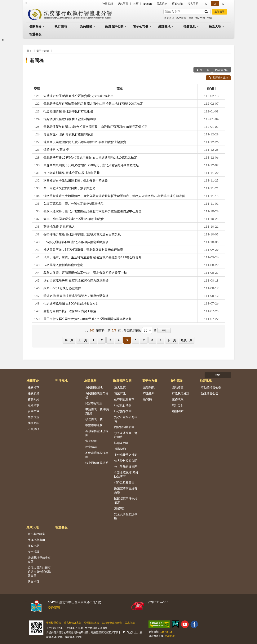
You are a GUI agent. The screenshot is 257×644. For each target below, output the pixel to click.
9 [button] (161, 340)
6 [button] (135, 340)
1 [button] (93, 340)
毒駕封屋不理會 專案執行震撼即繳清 (68, 134)
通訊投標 (200, 18)
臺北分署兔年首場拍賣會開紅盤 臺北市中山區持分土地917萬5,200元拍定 (93, 103)
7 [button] (144, 340)
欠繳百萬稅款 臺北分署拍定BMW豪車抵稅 (73, 203)
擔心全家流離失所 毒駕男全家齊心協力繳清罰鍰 (76, 280)
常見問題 (193, 4)
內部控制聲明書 (124, 427)
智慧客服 (108, 4)
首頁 (136, 4)
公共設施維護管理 (126, 467)
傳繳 (191, 18)
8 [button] (152, 340)
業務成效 (178, 399)
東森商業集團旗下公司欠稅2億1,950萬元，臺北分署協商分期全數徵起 (91, 165)
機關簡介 (35, 26)
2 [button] (102, 340)
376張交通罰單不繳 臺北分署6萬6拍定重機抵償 (76, 242)
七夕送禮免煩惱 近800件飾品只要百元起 (71, 303)
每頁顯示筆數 (132, 330)
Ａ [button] (215, 4)
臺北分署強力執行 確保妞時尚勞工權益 (70, 311)
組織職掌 (33, 405)
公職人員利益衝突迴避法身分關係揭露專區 (39, 572)
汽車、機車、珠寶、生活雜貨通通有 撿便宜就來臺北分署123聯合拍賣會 (92, 257)
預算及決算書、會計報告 (126, 435)
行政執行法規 (123, 405)
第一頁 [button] (69, 340)
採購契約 (120, 449)
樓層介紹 (33, 423)
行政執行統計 (181, 393)
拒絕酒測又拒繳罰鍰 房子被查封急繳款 (70, 119)
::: (26, 3)
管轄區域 (33, 411)
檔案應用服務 (94, 425)
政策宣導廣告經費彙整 (126, 490)
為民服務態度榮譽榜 (97, 395)
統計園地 (164, 26)
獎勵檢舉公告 (54, 623)
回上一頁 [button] (204, 70)
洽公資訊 (169, 18)
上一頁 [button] (83, 340)
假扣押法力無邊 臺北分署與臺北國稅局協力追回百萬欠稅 (82, 234)
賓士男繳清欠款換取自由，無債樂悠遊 (69, 188)
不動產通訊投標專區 (97, 455)
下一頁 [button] (172, 340)
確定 (164, 330)
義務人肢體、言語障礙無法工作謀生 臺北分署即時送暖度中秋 (85, 272)
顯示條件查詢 (218, 77)
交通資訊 (54, 607)
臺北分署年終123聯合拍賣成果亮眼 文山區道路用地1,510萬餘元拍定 (90, 157)
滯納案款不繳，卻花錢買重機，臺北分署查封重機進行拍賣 (83, 250)
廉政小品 (33, 546)
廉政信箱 (177, 4)
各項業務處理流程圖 (97, 433)
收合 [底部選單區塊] (218, 375)
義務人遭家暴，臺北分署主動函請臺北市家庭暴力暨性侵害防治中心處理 (92, 211)
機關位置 (33, 417)
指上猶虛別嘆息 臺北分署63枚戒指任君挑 (72, 173)
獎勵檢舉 (149, 393)
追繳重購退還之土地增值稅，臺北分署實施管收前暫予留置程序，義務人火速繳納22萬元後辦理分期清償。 (116, 196)
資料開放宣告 (92, 623)
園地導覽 (178, 387)
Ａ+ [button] (224, 4)
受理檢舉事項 (36, 540)
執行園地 (61, 26)
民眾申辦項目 (94, 403)
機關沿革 (33, 387)
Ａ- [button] (206, 4)
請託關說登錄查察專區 (39, 560)
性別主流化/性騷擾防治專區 (126, 474)
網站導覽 (123, 4)
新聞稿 (37, 60)
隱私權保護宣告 (73, 623)
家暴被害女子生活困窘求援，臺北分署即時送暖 (76, 180)
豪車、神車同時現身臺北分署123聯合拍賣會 (74, 219)
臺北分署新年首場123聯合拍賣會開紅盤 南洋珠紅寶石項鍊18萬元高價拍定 (95, 127)
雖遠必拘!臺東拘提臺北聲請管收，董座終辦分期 (76, 296)
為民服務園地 (94, 387)
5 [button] (127, 340)
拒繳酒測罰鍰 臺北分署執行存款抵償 (68, 111)
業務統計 (120, 508)
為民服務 (181, 18)
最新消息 (149, 387)
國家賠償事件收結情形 (126, 500)
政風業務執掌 (36, 534)
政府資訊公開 (114, 26)
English (148, 4)
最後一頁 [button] (187, 340)
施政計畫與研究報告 (126, 419)
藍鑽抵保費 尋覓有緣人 (59, 226)
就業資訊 (120, 393)
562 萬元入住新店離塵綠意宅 (63, 265)
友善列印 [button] (223, 70)
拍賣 (210, 18)
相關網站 (178, 411)
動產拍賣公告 (210, 393)
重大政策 (120, 387)
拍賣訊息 (190, 26)
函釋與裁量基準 (124, 399)
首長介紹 (33, 399)
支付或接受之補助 (126, 455)
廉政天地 (215, 26)
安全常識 (33, 552)
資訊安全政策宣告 (112, 623)
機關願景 (33, 393)
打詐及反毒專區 (124, 482)
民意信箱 (162, 4)
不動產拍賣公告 (211, 387)
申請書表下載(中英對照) (97, 411)
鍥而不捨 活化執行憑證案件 (62, 288)
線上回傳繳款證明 (97, 463)
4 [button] (119, 340)
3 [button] (110, 340)
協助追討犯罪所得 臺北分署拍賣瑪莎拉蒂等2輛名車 (78, 96)
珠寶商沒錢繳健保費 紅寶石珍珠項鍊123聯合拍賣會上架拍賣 (85, 142)
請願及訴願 (121, 443)
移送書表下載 (94, 419)
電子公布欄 (141, 26)
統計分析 (178, 405)
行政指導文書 (123, 411)
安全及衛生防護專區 (126, 516)
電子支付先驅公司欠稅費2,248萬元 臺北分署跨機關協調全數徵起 (88, 319)
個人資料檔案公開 (126, 461)
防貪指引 (33, 581)
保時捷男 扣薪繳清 (56, 149)
